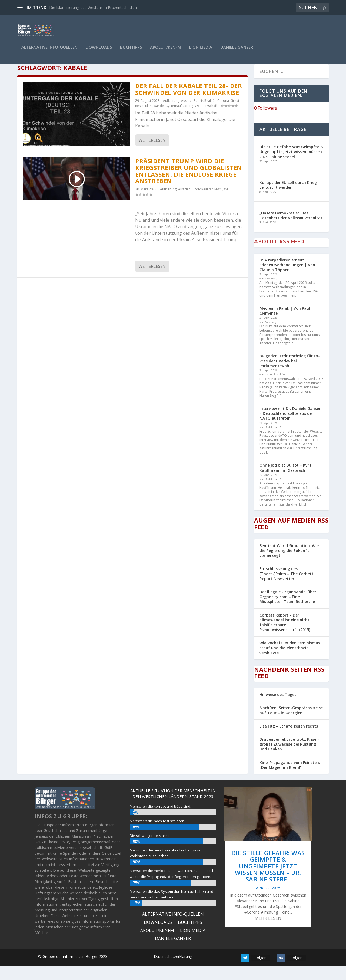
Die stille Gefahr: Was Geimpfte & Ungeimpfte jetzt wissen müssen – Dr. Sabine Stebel (291, 166)
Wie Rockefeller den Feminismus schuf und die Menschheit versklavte (290, 662)
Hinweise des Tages (278, 709)
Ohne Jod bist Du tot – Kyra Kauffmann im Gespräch (286, 482)
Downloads (99, 51)
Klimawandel (155, 120)
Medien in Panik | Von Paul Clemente (285, 325)
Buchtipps (131, 51)
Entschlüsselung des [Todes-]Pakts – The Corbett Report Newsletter (287, 588)
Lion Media (201, 51)
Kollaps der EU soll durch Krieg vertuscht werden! (288, 199)
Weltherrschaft (206, 120)
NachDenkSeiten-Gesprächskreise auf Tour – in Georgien (291, 724)
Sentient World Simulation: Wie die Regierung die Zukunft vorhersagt (289, 565)
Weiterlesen (152, 154)
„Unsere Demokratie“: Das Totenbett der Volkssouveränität (291, 229)
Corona (223, 115)
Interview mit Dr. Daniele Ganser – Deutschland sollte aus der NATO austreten (290, 428)
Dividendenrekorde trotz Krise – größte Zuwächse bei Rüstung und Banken (290, 758)
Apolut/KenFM (166, 51)
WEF (227, 203)
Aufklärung (171, 115)
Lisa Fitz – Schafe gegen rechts (289, 740)
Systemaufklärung (180, 120)
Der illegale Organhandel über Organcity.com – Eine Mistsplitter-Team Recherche (288, 611)
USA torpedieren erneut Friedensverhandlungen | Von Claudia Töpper (287, 279)
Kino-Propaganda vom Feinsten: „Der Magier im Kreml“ (290, 779)
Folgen (261, 972)
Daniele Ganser (237, 51)
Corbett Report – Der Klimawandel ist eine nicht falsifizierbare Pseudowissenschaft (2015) (285, 637)
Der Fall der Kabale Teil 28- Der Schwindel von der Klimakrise (189, 103)
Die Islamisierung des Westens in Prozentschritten (93, 7)
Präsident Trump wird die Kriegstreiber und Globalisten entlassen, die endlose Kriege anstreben (189, 185)
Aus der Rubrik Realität (198, 115)
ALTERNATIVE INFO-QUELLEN (49, 51)
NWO (218, 203)
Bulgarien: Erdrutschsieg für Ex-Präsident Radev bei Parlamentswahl (290, 375)
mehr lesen (268, 932)
